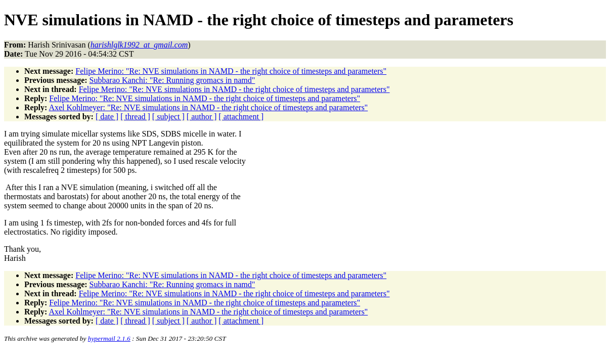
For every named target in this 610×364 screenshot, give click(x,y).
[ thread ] (135, 117)
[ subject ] (168, 117)
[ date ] (107, 117)
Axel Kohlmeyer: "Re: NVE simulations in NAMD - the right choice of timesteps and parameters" (208, 107)
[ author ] (202, 117)
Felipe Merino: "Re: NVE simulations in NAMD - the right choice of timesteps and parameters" (231, 71)
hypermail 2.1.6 (109, 338)
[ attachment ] (241, 117)
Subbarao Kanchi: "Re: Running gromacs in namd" (172, 80)
